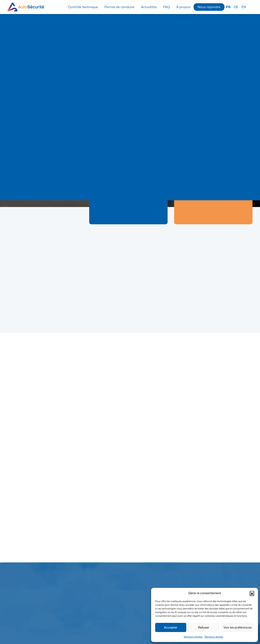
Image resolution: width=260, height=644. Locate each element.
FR (228, 7)
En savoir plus (126, 223)
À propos (183, 7)
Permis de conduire (119, 7)
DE (236, 7)
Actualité (18, 298)
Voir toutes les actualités (233, 238)
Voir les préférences (238, 627)
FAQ (166, 7)
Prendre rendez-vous (128, 214)
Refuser (204, 627)
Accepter (171, 627)
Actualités (149, 7)
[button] (252, 593)
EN (244, 7)
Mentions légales (193, 637)
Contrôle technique (83, 7)
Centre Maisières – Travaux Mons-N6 (45, 304)
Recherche (251, 7)
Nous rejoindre (209, 7)
